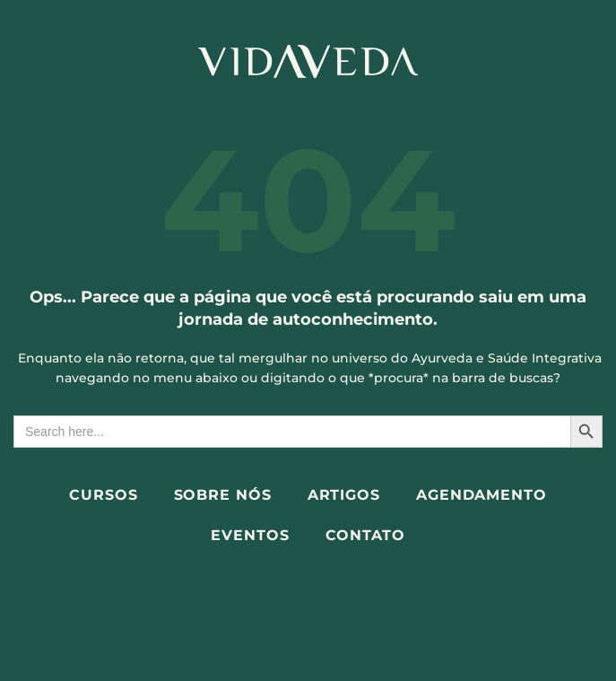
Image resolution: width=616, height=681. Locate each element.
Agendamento (482, 495)
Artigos (344, 495)
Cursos (103, 495)
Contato (365, 535)
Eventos (250, 535)
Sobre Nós (223, 495)
